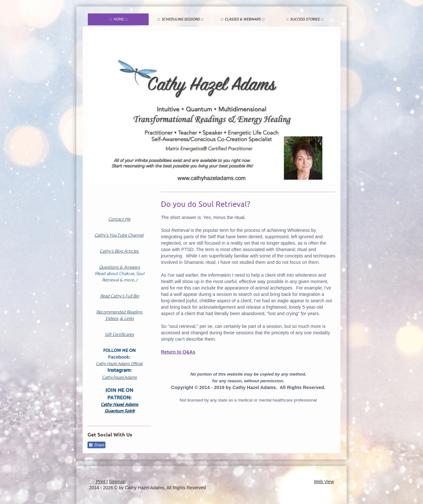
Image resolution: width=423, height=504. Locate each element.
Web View (324, 482)
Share (96, 445)
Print (98, 482)
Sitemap (117, 482)
